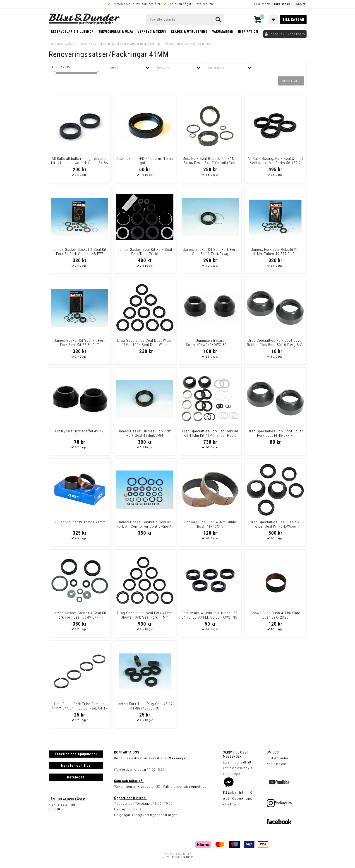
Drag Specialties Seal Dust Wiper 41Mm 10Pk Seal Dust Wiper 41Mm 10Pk (145, 345)
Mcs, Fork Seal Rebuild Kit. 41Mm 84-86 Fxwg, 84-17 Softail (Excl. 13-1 (210, 163)
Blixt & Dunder (278, 758)
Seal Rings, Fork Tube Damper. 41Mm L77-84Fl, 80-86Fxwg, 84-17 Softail (80, 708)
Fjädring (97, 44)
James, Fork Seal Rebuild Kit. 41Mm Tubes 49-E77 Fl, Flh (275, 252)
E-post (154, 758)
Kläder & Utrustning (189, 32)
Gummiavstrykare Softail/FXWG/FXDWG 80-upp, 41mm (210, 345)
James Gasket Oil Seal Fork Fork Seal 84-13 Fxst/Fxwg (210, 252)
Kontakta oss (277, 764)
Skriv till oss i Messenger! (236, 754)
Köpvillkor (56, 809)
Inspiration (248, 32)
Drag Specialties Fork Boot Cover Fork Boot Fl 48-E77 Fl (275, 433)
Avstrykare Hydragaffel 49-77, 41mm (80, 433)
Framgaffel (112, 44)
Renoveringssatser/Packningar (142, 44)
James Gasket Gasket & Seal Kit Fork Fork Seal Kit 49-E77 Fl (80, 615)
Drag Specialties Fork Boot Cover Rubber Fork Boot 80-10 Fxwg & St (275, 343)
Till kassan (293, 20)
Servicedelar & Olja (116, 32)
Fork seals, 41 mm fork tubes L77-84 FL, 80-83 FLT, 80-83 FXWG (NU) (210, 615)
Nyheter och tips (76, 766)
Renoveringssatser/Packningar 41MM (189, 44)
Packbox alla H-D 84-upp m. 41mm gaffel (145, 161)
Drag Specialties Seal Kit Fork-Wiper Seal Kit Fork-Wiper (275, 524)
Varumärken (223, 32)
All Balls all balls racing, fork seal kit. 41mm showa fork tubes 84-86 (80, 161)
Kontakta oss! (127, 752)
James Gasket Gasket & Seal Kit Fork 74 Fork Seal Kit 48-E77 (80, 252)
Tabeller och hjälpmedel (76, 754)
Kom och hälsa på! (129, 781)
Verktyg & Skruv (152, 32)
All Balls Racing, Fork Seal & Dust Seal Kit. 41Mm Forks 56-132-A (275, 161)
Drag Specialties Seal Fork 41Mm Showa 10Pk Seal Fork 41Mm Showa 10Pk (145, 617)
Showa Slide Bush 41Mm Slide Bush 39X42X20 (275, 615)
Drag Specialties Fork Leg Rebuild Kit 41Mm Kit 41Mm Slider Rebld (210, 433)
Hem (52, 44)
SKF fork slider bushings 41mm (80, 522)
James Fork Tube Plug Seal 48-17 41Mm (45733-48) (145, 706)
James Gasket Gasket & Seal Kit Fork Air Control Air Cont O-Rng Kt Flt (145, 526)
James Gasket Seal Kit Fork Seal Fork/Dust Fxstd (145, 252)
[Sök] (185, 20)
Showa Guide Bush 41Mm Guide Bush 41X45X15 (210, 524)
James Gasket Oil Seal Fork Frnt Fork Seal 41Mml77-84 (145, 433)
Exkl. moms (263, 4)
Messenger (178, 758)
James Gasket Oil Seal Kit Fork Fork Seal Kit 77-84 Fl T (80, 343)
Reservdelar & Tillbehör (72, 32)
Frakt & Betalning (62, 805)
